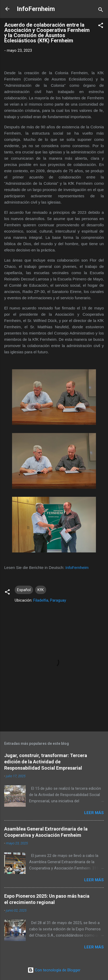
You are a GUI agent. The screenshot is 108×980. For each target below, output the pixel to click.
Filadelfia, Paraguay (50, 600)
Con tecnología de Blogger (54, 970)
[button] (101, 26)
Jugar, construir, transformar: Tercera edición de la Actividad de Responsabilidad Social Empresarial (46, 762)
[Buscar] (101, 11)
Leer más (94, 813)
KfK (41, 590)
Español (24, 590)
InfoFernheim (36, 9)
